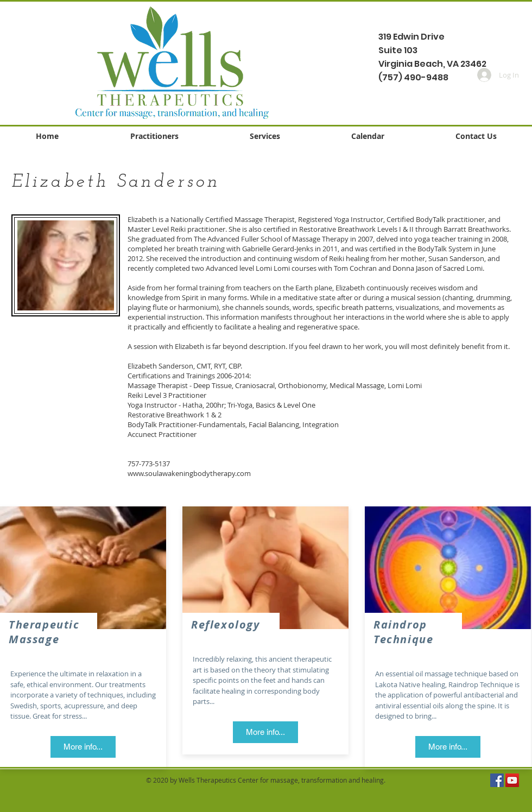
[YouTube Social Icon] (512, 780)
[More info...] (83, 747)
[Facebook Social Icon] (497, 780)
